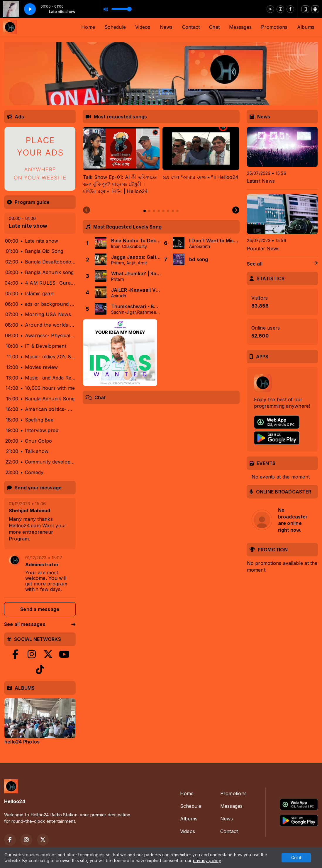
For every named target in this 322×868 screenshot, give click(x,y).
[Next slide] (236, 210)
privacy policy (207, 861)
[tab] (145, 211)
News (166, 27)
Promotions (274, 27)
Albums (306, 27)
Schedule (115, 27)
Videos (143, 27)
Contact (191, 27)
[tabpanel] (121, 164)
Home (88, 27)
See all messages (40, 624)
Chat (214, 27)
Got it (296, 858)
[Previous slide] (87, 210)
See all (282, 264)
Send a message (40, 609)
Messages (240, 27)
